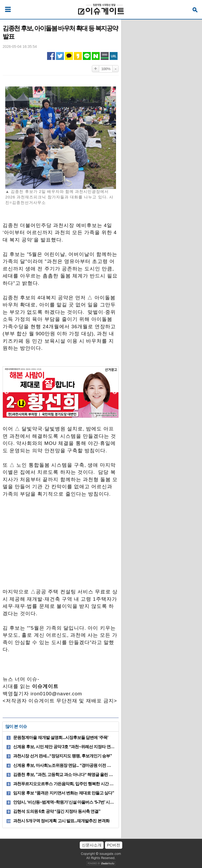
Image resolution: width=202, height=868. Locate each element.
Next (115, 392)
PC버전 (114, 845)
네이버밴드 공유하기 (105, 56)
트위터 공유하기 (60, 56)
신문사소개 (92, 845)
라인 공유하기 (87, 56)
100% (106, 69)
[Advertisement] (60, 546)
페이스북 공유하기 (51, 56)
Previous (7, 392)
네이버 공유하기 (96, 56)
